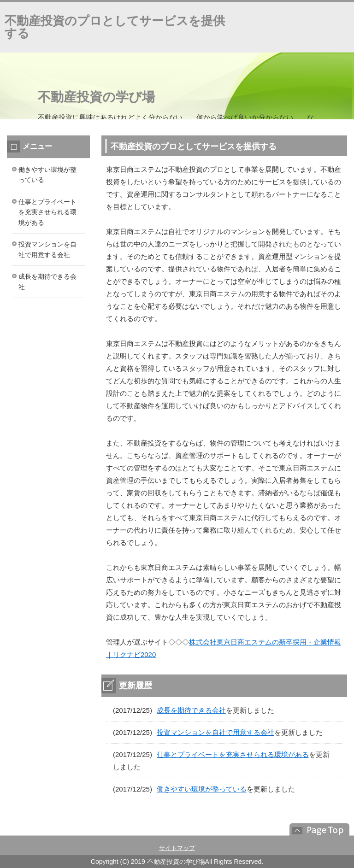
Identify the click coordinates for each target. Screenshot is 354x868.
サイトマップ (177, 848)
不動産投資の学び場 (96, 97)
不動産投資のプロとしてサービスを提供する (115, 27)
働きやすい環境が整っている (202, 789)
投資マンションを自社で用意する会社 (215, 732)
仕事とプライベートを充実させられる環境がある (233, 754)
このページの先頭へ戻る (315, 830)
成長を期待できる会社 (191, 710)
